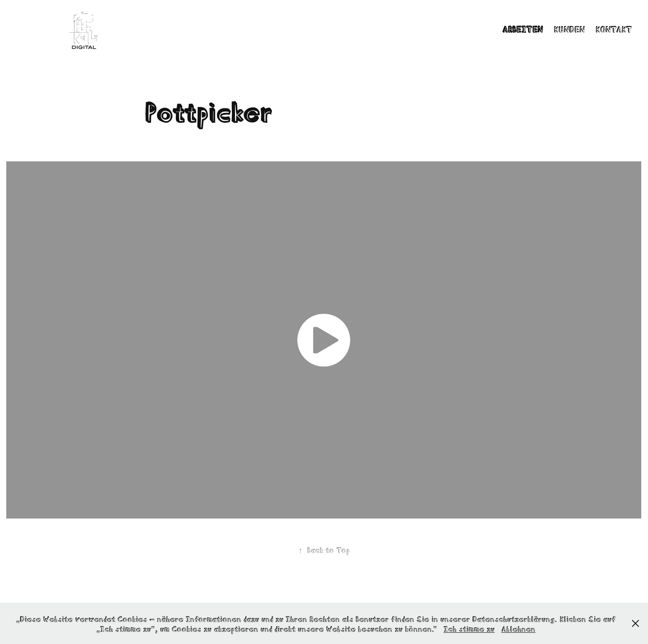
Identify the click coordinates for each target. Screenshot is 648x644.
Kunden (569, 28)
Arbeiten (522, 28)
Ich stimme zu (469, 628)
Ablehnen (518, 628)
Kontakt (614, 28)
